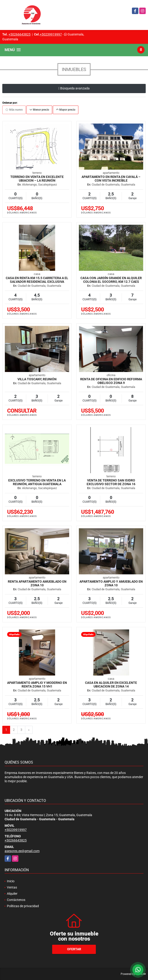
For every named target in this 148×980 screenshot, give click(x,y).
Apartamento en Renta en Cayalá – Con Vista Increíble (111, 179)
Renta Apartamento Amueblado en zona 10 (37, 583)
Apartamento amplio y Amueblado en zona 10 (111, 583)
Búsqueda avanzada (74, 88)
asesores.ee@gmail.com (22, 851)
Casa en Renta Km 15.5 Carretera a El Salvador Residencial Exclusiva (37, 280)
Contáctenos (16, 900)
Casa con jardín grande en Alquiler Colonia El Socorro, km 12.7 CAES (111, 280)
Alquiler (12, 894)
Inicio (11, 881)
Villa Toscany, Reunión (37, 379)
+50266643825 (20, 34)
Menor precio (39, 110)
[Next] (29, 730)
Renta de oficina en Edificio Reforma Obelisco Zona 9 (111, 381)
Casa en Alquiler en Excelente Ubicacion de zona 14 (111, 685)
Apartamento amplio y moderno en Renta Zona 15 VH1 (37, 685)
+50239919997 (51, 34)
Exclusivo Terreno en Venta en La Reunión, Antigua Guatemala (37, 482)
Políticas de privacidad (23, 906)
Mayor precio (66, 110)
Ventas (12, 887)
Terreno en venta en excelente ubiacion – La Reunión (37, 179)
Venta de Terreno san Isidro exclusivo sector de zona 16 (111, 482)
